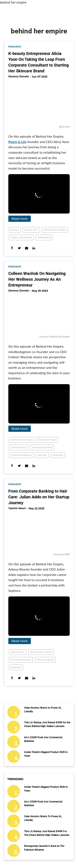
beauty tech (31, 230)
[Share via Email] (27, 248)
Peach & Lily (17, 142)
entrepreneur (19, 447)
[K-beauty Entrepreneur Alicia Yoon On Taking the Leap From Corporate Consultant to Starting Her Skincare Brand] (39, 102)
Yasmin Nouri (17, 508)
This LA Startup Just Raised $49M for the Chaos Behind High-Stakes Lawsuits (47, 724)
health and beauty (21, 237)
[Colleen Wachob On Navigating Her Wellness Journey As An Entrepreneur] (39, 314)
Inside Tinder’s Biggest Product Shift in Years (46, 754)
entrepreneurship (42, 447)
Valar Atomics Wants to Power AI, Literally (43, 710)
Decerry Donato (19, 76)
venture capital (45, 660)
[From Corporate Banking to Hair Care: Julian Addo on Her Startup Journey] (39, 532)
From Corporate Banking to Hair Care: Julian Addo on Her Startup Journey (39, 497)
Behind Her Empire (55, 230)
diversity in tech (47, 440)
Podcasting (44, 237)
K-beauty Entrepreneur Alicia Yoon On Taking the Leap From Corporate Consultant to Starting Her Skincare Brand (38, 62)
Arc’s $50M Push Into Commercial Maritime (43, 739)
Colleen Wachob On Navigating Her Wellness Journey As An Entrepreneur (37, 279)
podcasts (15, 47)
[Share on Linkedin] (34, 248)
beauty (15, 230)
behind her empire (22, 440)
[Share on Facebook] (12, 248)
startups (42, 455)
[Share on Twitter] (19, 248)
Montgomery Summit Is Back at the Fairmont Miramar (44, 848)
